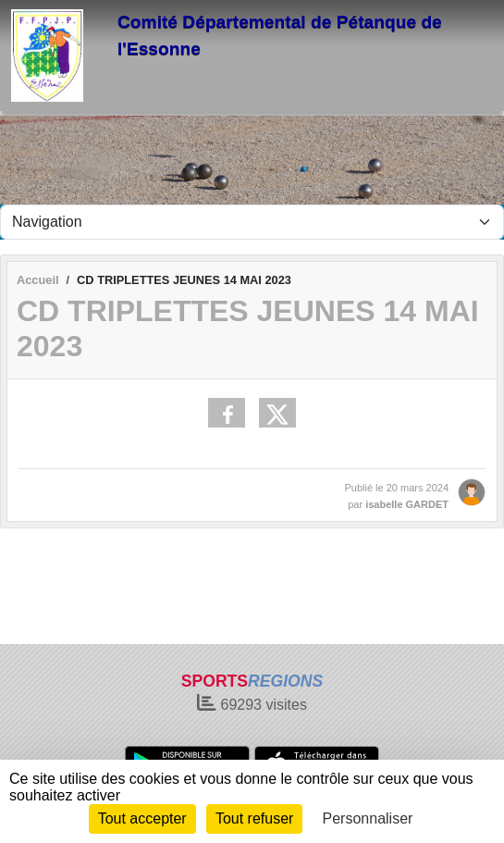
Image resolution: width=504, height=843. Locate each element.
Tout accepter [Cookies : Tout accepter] (142, 818)
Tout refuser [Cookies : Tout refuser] (254, 818)
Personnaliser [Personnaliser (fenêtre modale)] (368, 818)
